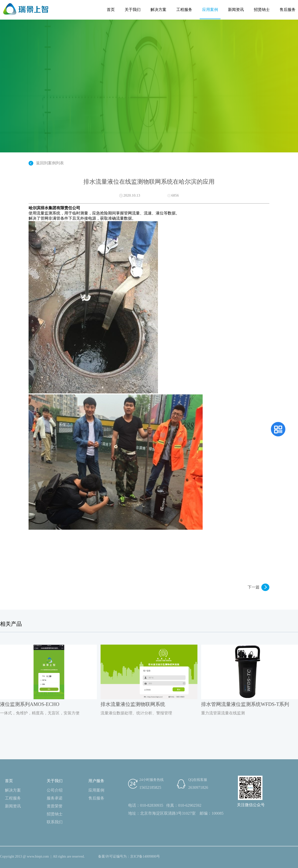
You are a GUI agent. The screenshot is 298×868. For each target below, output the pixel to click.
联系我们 (55, 822)
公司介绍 (55, 790)
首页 (111, 10)
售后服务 (288, 10)
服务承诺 (55, 798)
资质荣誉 (55, 806)
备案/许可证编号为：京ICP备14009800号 (129, 856)
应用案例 (210, 10)
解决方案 (158, 10)
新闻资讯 (236, 10)
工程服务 (184, 10)
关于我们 (133, 10)
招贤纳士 (262, 10)
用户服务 (96, 781)
